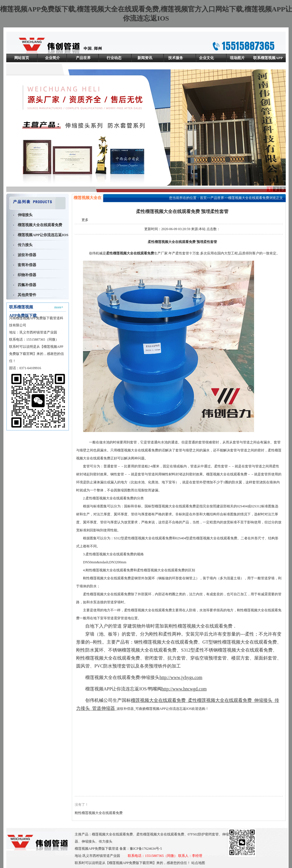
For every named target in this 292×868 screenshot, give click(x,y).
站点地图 (198, 863)
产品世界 (83, 58)
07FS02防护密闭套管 (203, 834)
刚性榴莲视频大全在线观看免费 (99, 813)
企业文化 (206, 58)
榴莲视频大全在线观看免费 (40, 225)
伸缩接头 (25, 215)
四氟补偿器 (27, 285)
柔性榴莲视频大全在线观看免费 (160, 834)
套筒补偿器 (27, 265)
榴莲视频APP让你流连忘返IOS (43, 235)
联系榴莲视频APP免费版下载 (268, 62)
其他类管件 (27, 295)
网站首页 (22, 58)
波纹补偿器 (27, 255)
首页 (203, 198)
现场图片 (237, 58)
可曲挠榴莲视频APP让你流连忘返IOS (164, 709)
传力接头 (25, 245)
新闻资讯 (145, 58)
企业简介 (52, 58)
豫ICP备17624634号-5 (146, 849)
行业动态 (114, 58)
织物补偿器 (27, 275)
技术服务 (176, 58)
